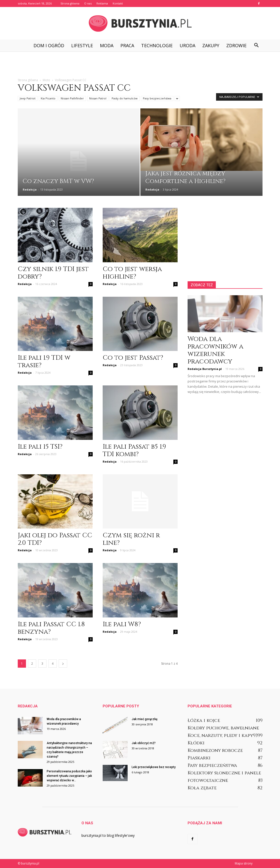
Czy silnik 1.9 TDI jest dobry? (53, 273)
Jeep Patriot (28, 98)
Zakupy (211, 45)
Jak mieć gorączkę (144, 719)
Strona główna (70, 3)
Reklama (102, 3)
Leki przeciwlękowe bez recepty (154, 767)
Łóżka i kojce (204, 721)
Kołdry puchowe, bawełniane (223, 728)
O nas (88, 3)
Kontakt (118, 3)
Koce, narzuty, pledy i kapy (220, 735)
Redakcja (30, 189)
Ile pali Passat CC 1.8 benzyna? (51, 628)
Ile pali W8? (122, 624)
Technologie (157, 45)
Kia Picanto (48, 98)
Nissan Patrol (98, 98)
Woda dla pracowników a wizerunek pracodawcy (215, 350)
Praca (127, 45)
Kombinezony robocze (215, 750)
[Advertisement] (140, 65)
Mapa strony (244, 863)
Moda (107, 45)
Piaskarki (199, 758)
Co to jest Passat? (133, 358)
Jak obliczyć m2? (144, 743)
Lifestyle (82, 45)
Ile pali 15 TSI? (40, 447)
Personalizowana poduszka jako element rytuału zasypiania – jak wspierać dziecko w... (69, 776)
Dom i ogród (49, 45)
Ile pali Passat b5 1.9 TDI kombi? (134, 450)
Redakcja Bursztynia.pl (205, 369)
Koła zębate (202, 788)
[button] (257, 45)
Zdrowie (236, 45)
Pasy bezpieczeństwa (157, 98)
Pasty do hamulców (125, 98)
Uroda (187, 45)
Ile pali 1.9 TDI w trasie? (44, 362)
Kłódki (196, 743)
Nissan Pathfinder (72, 98)
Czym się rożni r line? (131, 539)
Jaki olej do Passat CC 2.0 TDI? (55, 539)
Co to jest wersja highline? (132, 273)
